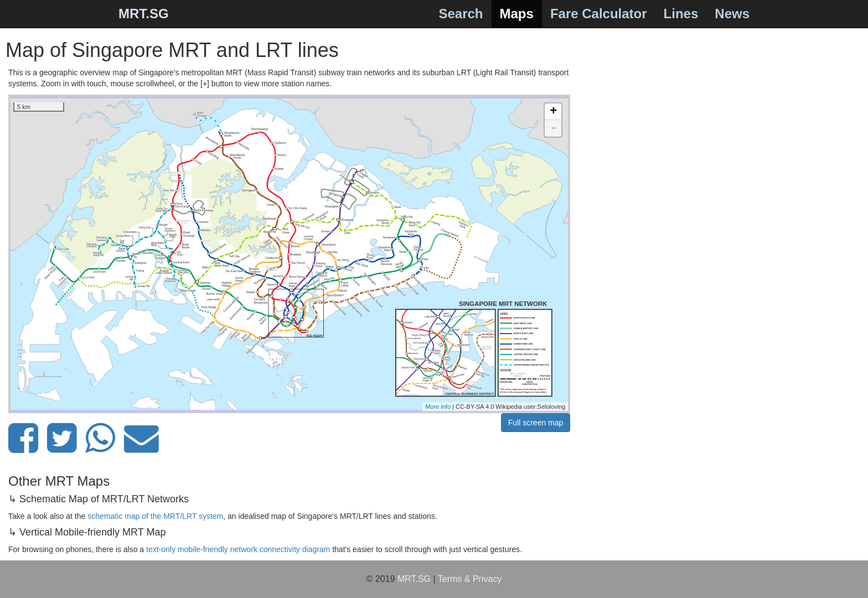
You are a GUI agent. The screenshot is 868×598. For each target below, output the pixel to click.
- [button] (554, 128)
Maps (517, 14)
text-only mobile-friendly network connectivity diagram (238, 549)
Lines (681, 14)
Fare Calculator (599, 14)
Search (461, 14)
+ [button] (553, 112)
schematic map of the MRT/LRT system (155, 516)
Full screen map (536, 423)
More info (438, 407)
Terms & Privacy (470, 579)
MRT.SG (144, 14)
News (732, 14)
